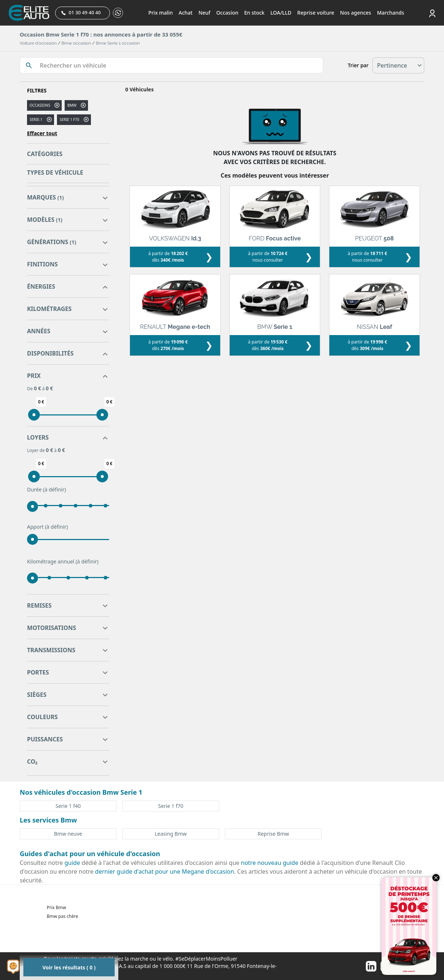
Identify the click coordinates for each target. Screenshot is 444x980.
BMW (72, 105)
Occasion (227, 13)
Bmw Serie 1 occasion (118, 43)
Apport (47, 527)
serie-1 (36, 119)
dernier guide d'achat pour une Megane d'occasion (164, 871)
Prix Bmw (56, 907)
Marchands (390, 13)
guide (72, 863)
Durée (47, 490)
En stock (254, 13)
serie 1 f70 (69, 119)
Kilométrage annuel (63, 562)
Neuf (204, 13)
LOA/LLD (281, 13)
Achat (185, 13)
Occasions (40, 105)
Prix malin (160, 13)
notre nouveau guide (270, 863)
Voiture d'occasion (38, 43)
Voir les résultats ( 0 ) (69, 967)
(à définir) (55, 489)
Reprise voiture (316, 13)
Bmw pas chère (62, 916)
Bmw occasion (76, 43)
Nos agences (355, 13)
